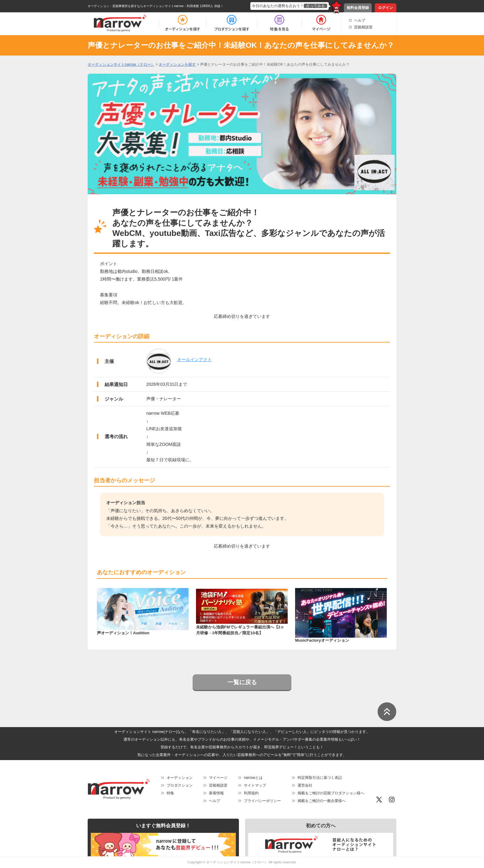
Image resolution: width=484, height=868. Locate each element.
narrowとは (253, 778)
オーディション (180, 778)
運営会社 (305, 785)
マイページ (218, 778)
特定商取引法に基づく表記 (320, 778)
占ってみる (315, 6)
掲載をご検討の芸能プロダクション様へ (331, 793)
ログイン (386, 8)
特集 (170, 793)
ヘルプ (360, 20)
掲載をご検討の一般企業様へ (322, 801)
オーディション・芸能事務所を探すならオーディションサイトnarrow (136, 6)
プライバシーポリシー (262, 801)
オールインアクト (194, 360)
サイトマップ (255, 785)
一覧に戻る (242, 682)
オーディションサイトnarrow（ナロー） (237, 862)
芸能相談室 (363, 27)
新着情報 (216, 793)
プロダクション (180, 785)
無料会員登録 (358, 8)
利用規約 (251, 793)
